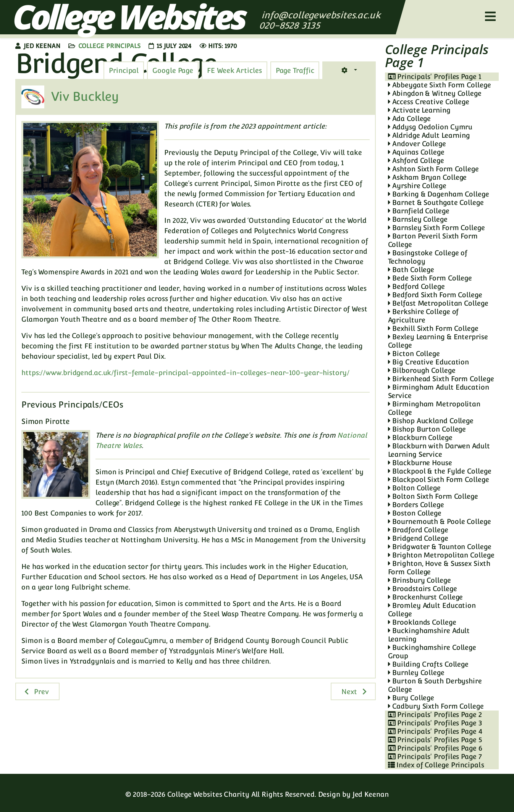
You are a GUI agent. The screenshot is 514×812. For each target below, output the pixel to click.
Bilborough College (422, 370)
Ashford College (416, 160)
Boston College (415, 513)
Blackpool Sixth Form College (439, 479)
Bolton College (414, 488)
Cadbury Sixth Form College (436, 706)
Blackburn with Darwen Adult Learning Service (439, 450)
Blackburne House (420, 463)
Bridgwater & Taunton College (440, 547)
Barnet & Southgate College (436, 202)
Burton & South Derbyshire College (435, 685)
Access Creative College (429, 102)
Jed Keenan (371, 794)
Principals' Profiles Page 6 (435, 748)
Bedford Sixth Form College (435, 295)
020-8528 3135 (291, 25)
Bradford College (418, 530)
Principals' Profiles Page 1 (435, 77)
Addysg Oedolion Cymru (430, 127)
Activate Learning (419, 110)
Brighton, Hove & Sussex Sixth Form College (439, 568)
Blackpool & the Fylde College (440, 471)
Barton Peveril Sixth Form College (433, 240)
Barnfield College (419, 211)
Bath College (411, 270)
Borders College (416, 505)
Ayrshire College (417, 186)
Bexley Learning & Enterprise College (438, 341)
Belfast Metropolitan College (438, 303)
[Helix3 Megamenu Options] (490, 17)
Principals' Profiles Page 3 (435, 723)
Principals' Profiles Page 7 (435, 756)
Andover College (417, 144)
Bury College (411, 698)
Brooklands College (422, 622)
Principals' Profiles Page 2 (435, 715)
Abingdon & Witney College (435, 93)
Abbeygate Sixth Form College (440, 85)
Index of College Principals (436, 765)
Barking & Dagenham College (439, 194)
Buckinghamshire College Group (432, 652)
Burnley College (416, 673)
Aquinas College (416, 152)
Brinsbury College (419, 580)
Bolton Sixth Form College (433, 496)
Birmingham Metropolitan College (434, 408)
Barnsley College (418, 219)
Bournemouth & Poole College (440, 521)
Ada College (410, 118)
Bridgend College (418, 538)
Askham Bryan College (428, 177)
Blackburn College (420, 437)
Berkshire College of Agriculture (423, 316)
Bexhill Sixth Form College (433, 328)
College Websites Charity (208, 794)
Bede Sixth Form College (430, 278)
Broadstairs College (423, 589)
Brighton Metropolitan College (441, 555)
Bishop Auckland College (431, 421)
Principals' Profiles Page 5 (435, 740)
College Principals (109, 46)
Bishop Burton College (427, 429)
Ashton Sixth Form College (433, 169)
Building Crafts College (428, 664)
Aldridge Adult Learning (429, 135)
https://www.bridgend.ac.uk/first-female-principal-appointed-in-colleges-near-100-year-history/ (185, 373)
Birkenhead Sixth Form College (441, 379)
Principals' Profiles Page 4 (435, 731)
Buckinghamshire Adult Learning (429, 635)
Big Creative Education (429, 362)
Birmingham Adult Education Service (439, 391)
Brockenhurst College (426, 597)
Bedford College (416, 286)
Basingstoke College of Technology (428, 257)
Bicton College (414, 354)
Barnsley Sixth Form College (436, 228)
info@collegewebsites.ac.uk (321, 15)
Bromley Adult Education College (432, 610)
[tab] (295, 71)
